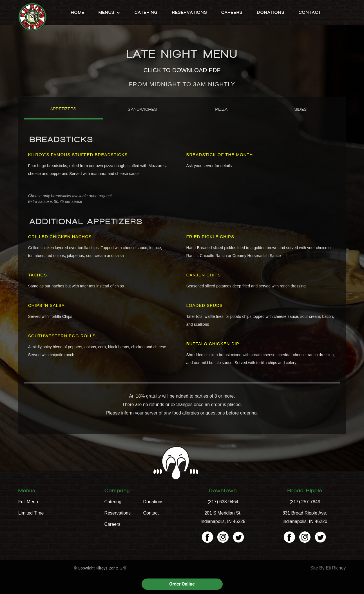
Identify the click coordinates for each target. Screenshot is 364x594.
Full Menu (28, 502)
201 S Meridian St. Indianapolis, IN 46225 (223, 517)
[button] (109, 13)
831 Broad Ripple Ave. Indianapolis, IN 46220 (305, 517)
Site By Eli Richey (328, 568)
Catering (146, 13)
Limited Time (31, 513)
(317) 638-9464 (223, 502)
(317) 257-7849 (305, 502)
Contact (310, 13)
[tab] (63, 111)
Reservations (190, 13)
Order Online (182, 584)
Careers (232, 13)
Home (78, 13)
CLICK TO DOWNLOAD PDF (182, 70)
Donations (271, 13)
